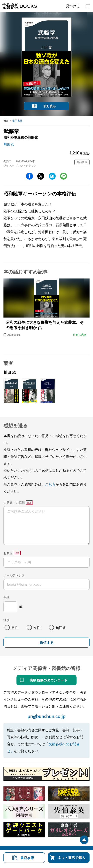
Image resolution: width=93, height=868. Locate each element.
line (64, 176)
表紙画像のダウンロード (49, 680)
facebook (29, 176)
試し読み (50, 106)
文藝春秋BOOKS (19, 6)
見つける (73, 6)
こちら (50, 484)
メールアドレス (14, 575)
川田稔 (9, 144)
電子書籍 (17, 121)
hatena (52, 176)
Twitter (41, 176)
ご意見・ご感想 (14, 502)
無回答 (61, 628)
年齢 (7, 598)
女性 (37, 628)
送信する (47, 643)
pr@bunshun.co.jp (46, 716)
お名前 (8, 553)
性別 (7, 620)
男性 (15, 628)
